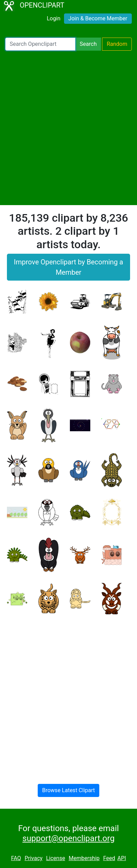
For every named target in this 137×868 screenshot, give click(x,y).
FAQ (16, 858)
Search (88, 44)
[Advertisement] (68, 128)
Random (117, 44)
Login (53, 18)
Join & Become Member (98, 18)
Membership (84, 858)
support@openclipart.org (68, 838)
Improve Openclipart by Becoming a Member (68, 267)
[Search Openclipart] (40, 44)
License (56, 858)
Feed (109, 858)
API (122, 858)
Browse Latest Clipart (69, 790)
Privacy (34, 858)
